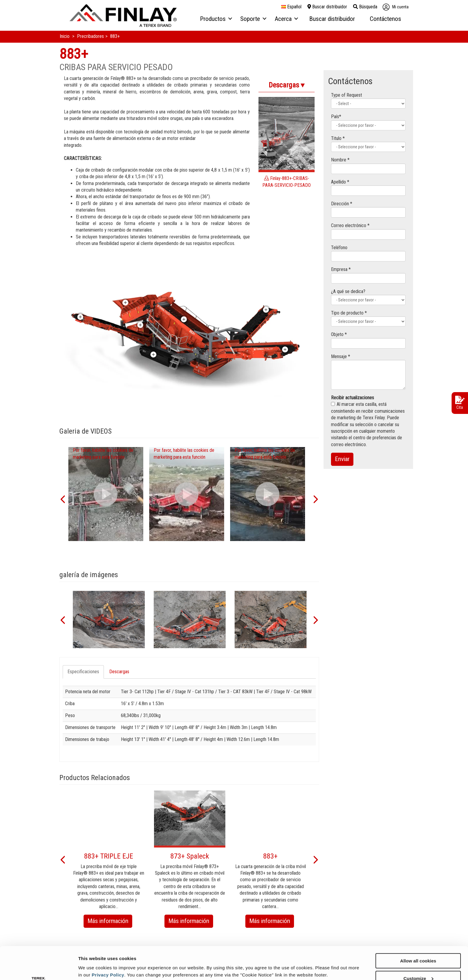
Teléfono (339, 248)
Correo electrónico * (350, 225)
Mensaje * (341, 356)
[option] (106, 494)
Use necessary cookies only (418, 965)
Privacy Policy (108, 944)
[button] (62, 499)
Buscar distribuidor (327, 7)
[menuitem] (216, 19)
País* (336, 117)
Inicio (65, 36)
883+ (270, 856)
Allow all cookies (418, 930)
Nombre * (340, 160)
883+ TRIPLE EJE (109, 856)
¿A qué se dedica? (348, 291)
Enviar (342, 459)
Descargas (119, 672)
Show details (92, 961)
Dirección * (342, 204)
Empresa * (341, 269)
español (291, 7)
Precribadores (90, 36)
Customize (418, 948)
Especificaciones (83, 672)
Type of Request (347, 95)
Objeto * (339, 334)
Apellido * (340, 182)
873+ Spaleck (190, 856)
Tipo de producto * (349, 313)
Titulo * (338, 138)
